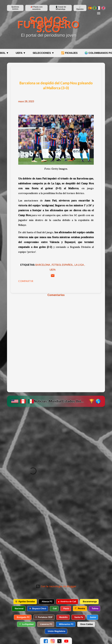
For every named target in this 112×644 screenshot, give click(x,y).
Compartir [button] (26, 281)
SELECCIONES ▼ (43, 53)
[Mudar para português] (94, 8)
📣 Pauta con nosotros (37, 8)
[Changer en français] (99, 8)
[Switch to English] (103, 8)
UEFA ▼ (21, 53)
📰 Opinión (80, 8)
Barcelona (43, 265)
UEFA (53, 270)
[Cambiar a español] (90, 8)
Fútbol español (63, 265)
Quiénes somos (15, 8)
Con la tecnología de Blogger (56, 586)
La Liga (80, 265)
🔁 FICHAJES (69, 53)
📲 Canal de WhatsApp (60, 8)
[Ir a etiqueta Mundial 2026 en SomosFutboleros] (56, 401)
